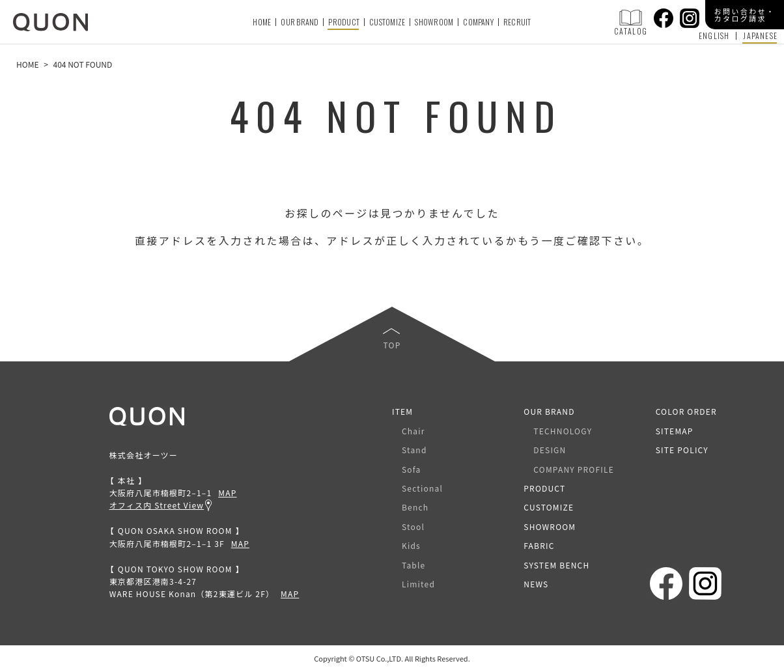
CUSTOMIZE (387, 22)
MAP (227, 493)
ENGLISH (714, 36)
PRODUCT (344, 22)
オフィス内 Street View (157, 505)
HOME (262, 22)
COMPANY (478, 22)
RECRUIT (517, 22)
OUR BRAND (300, 22)
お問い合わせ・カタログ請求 (745, 15)
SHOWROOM (434, 22)
